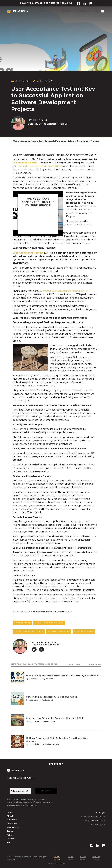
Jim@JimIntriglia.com (95, 820)
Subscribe (46, 791)
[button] (103, 11)
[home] (17, 11)
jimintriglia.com (98, 824)
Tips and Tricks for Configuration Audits (40, 166)
